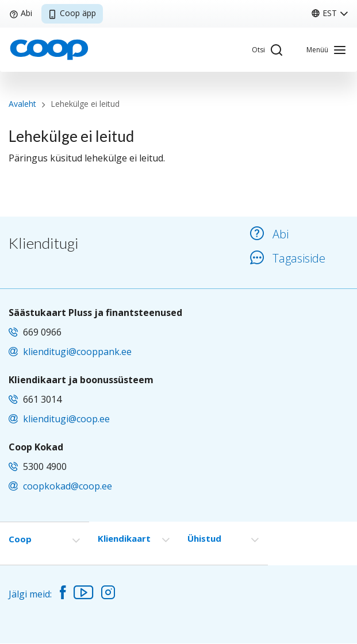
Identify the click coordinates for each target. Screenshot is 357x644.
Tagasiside (288, 258)
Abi (21, 13)
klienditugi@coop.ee (66, 419)
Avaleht (22, 104)
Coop (20, 539)
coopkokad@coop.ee (68, 486)
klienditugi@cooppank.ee (77, 352)
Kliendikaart (124, 538)
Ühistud (204, 538)
